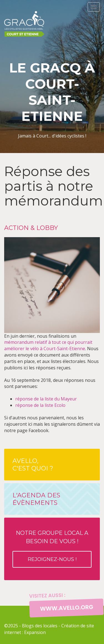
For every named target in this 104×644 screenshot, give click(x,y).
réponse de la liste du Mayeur (46, 399)
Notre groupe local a (52, 549)
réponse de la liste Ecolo (40, 405)
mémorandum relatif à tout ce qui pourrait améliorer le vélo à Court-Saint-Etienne (48, 345)
